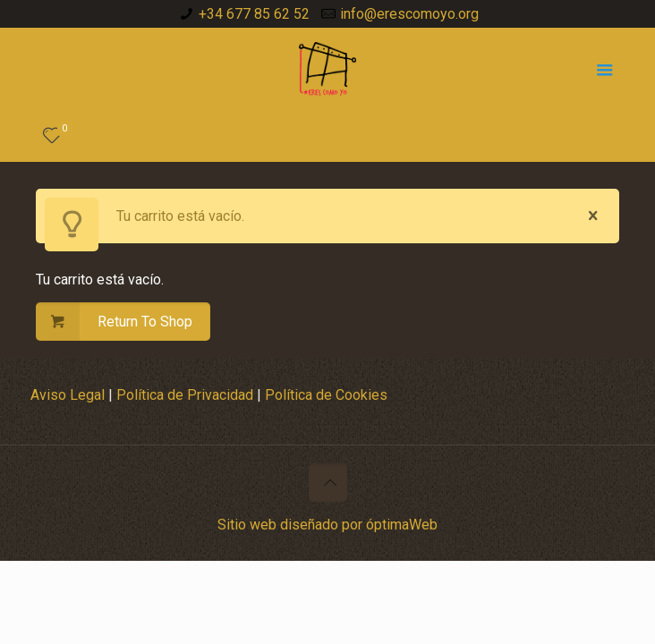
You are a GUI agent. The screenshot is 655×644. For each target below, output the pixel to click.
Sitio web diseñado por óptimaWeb (327, 525)
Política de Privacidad (185, 395)
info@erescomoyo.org (409, 14)
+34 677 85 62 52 (254, 14)
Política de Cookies (326, 395)
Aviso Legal (69, 395)
